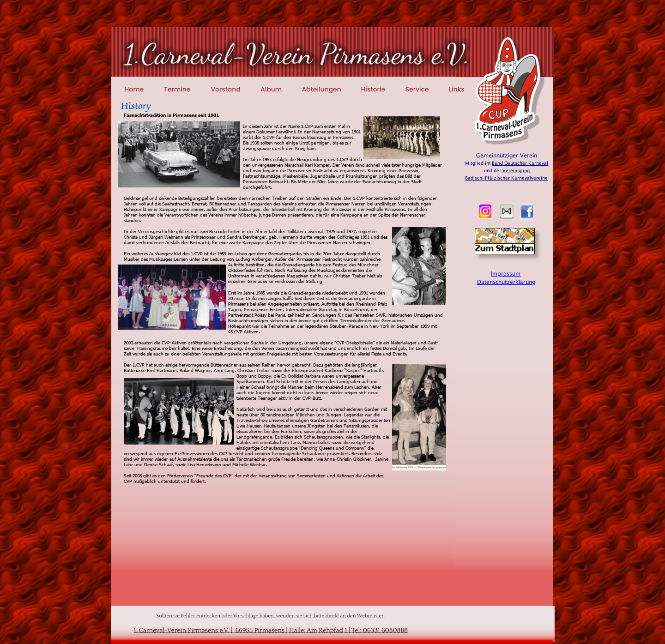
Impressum (506, 274)
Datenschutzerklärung (506, 282)
